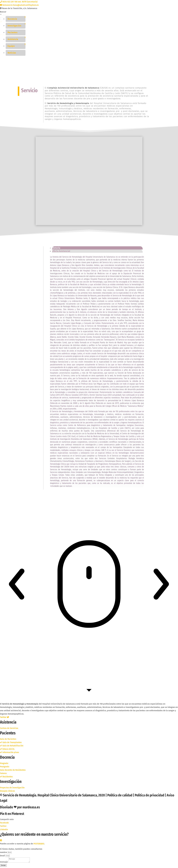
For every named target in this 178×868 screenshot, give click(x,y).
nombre (4, 853)
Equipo (11, 46)
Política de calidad (120, 796)
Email (3, 856)
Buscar (3, 12)
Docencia (12, 19)
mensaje (4, 862)
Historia (56, 248)
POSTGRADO (39, 844)
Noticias (12, 53)
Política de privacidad (150, 796)
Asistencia (13, 39)
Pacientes (12, 32)
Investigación (14, 26)
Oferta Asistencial (61, 252)
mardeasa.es (31, 808)
